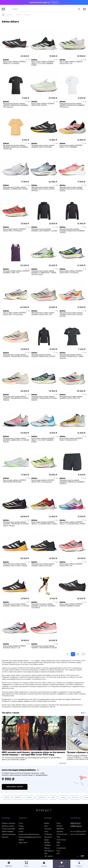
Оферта (21, 840)
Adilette (29, 797)
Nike (46, 854)
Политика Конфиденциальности (30, 837)
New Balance (49, 851)
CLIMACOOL (42, 797)
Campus (63, 797)
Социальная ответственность (29, 834)
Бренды (9, 15)
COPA (53, 797)
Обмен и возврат (8, 832)
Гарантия (5, 837)
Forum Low (75, 797)
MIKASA (47, 843)
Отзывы (21, 826)
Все (83, 713)
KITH (58, 854)
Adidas (18, 15)
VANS (58, 843)
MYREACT (48, 845)
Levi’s (58, 851)
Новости (21, 829)
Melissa (47, 848)
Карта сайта (23, 843)
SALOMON (60, 829)
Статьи (21, 832)
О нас (21, 823)
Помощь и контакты (9, 823)
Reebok (59, 826)
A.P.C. (58, 845)
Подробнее (55, 2)
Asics (46, 826)
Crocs (46, 832)
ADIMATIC (18, 797)
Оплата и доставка (8, 829)
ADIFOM (7, 797)
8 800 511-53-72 (76, 823)
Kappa (47, 840)
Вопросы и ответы (8, 826)
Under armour (61, 840)
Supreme (60, 832)
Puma (59, 823)
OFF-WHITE (48, 856)
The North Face (62, 834)
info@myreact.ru (76, 826)
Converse (48, 829)
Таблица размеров (8, 834)
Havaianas (48, 837)
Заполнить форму (15, 787)
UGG (58, 837)
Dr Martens (48, 834)
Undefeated (61, 848)
